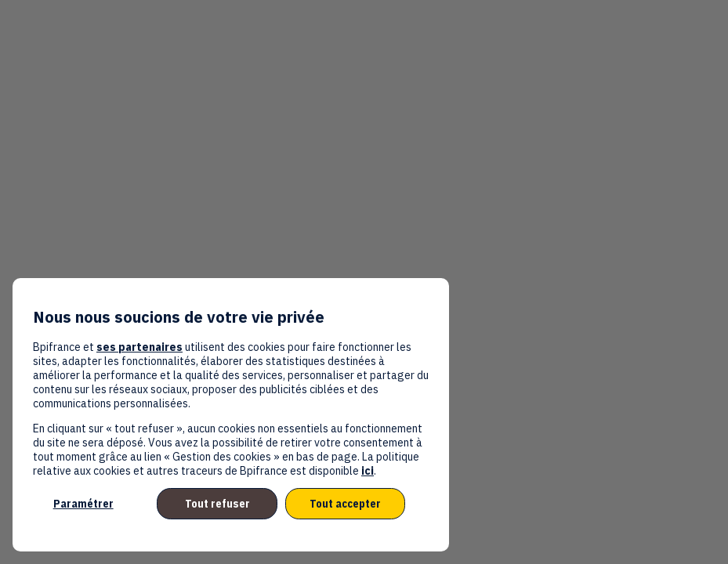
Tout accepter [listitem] (345, 504)
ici (368, 471)
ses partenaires (139, 347)
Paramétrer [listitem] (83, 504)
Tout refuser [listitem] (217, 504)
